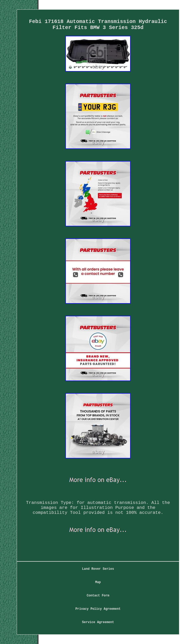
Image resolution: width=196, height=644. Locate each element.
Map (98, 582)
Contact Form (98, 596)
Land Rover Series (98, 569)
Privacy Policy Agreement (98, 609)
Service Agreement (98, 622)
